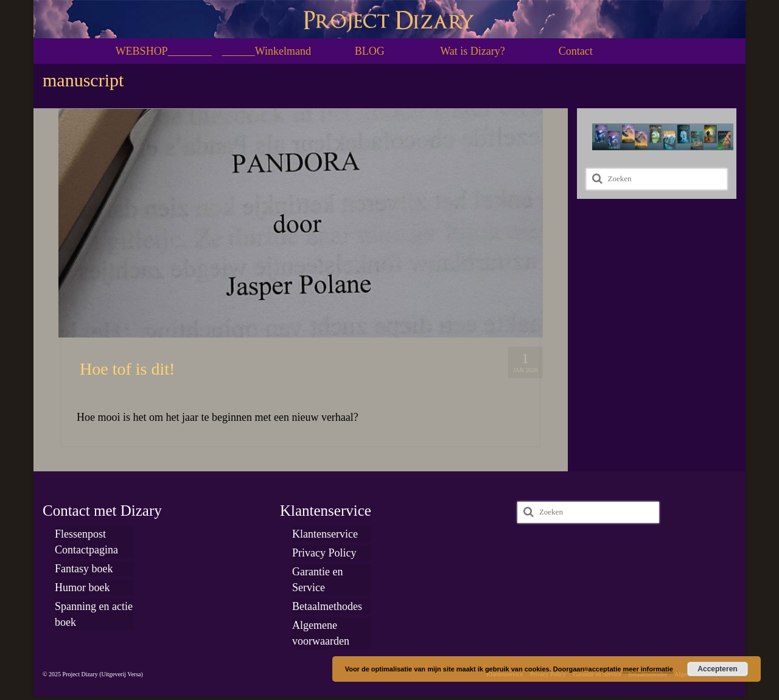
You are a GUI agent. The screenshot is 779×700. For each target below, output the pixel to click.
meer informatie (648, 669)
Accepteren (717, 669)
